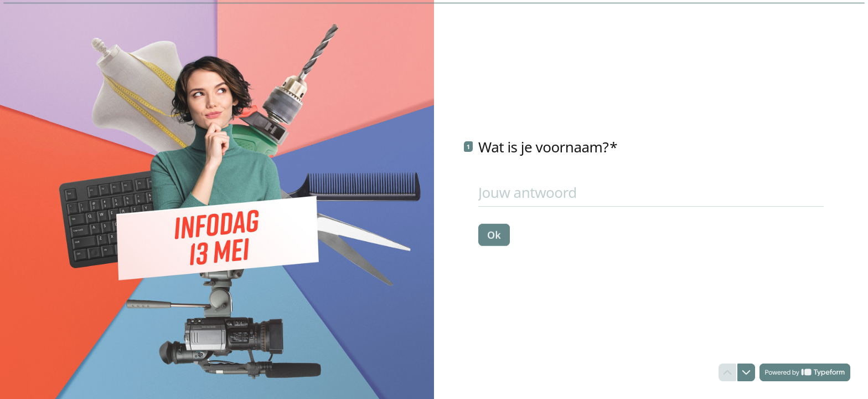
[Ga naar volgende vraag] (746, 372)
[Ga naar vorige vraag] (727, 372)
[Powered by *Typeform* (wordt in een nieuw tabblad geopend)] (805, 372)
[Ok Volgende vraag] (494, 234)
